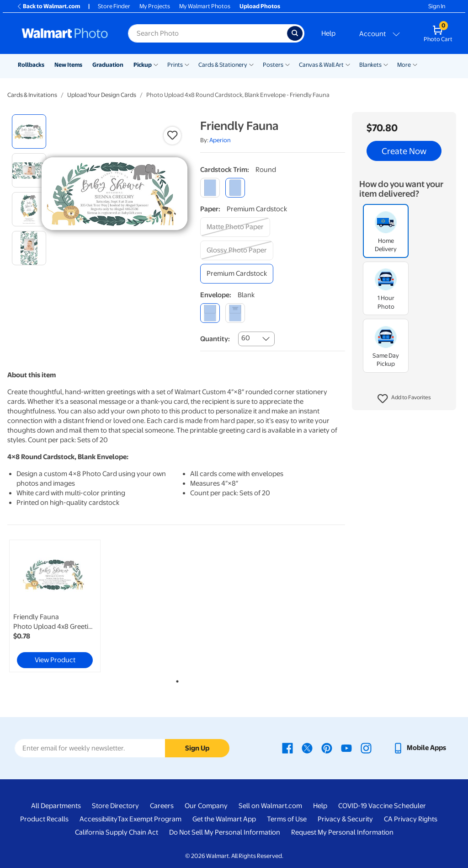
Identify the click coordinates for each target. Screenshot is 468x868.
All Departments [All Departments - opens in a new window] (56, 806)
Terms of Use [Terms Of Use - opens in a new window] (287, 819)
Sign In (437, 6)
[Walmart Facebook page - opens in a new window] (287, 748)
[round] (235, 188)
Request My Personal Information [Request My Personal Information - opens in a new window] (342, 832)
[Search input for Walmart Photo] (207, 33)
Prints (175, 65)
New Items (68, 65)
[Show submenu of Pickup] (156, 64)
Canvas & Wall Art (321, 65)
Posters (273, 65)
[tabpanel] (64, 606)
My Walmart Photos (205, 6)
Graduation (108, 65)
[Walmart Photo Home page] (65, 33)
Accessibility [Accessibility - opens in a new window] (98, 819)
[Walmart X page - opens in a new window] (307, 748)
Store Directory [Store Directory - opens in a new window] (115, 806)
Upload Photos (260, 6)
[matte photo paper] (235, 227)
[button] (404, 399)
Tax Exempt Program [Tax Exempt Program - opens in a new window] (149, 819)
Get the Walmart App (224, 819)
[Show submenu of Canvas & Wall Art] (348, 64)
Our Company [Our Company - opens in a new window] (206, 806)
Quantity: (215, 339)
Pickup (143, 65)
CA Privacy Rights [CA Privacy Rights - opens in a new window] (411, 819)
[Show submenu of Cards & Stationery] (251, 64)
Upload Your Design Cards (102, 95)
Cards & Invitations (32, 95)
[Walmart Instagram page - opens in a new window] (366, 748)
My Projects (155, 6)
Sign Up (197, 748)
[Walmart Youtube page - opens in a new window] (346, 748)
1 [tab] (175, 680)
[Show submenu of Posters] (287, 64)
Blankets (370, 65)
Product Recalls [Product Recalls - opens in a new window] (44, 819)
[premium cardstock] (237, 274)
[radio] (29, 131)
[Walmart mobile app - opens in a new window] (419, 748)
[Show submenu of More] (415, 64)
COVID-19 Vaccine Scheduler (382, 806)
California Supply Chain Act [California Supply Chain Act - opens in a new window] (117, 832)
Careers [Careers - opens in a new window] (162, 806)
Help (328, 33)
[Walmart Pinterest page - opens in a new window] (327, 748)
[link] (55, 606)
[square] (210, 188)
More (404, 65)
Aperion (220, 140)
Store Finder (114, 6)
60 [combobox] (246, 338)
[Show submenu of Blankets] (386, 64)
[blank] (210, 313)
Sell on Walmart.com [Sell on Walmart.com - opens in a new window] (270, 806)
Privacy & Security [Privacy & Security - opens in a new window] (345, 819)
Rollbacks (31, 65)
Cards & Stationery (223, 65)
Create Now (404, 151)
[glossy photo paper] (237, 250)
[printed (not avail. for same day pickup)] (235, 313)
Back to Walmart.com (48, 6)
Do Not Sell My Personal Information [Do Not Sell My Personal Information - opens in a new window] (225, 832)
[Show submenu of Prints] (187, 64)
